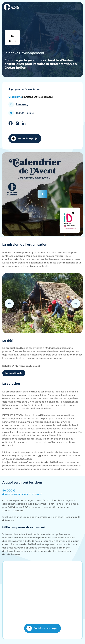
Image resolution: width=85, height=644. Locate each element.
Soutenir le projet (25, 139)
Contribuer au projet (42, 628)
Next (76, 304)
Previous (9, 304)
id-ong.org (22, 104)
